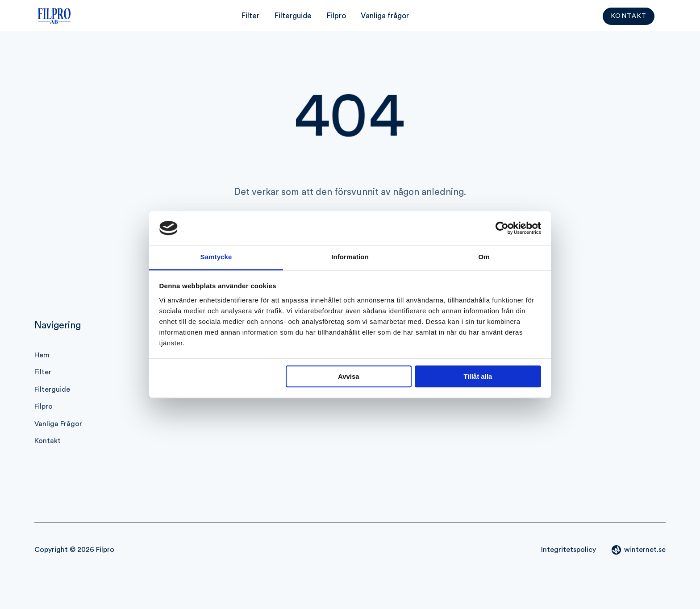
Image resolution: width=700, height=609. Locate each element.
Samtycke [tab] (216, 257)
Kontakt (629, 17)
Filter (250, 16)
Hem (42, 355)
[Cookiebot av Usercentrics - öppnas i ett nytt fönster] (502, 228)
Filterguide (293, 16)
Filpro (336, 16)
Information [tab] (350, 257)
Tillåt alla (478, 377)
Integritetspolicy (569, 550)
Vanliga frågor (385, 16)
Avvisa (349, 377)
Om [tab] (484, 257)
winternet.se (645, 550)
